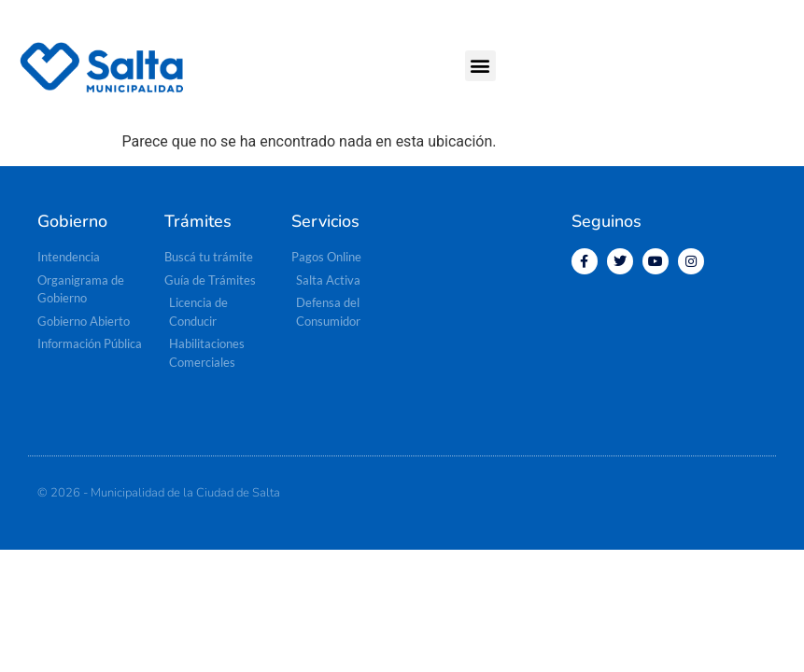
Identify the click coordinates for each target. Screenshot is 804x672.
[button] (480, 66)
